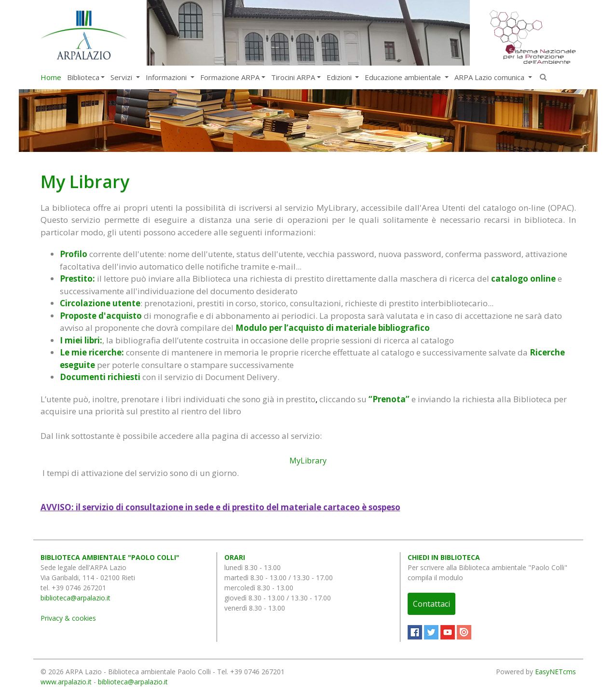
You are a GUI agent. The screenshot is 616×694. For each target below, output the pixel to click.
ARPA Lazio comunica (490, 77)
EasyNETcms (555, 672)
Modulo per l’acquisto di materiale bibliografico (333, 328)
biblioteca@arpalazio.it (75, 598)
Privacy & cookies (68, 618)
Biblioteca (83, 77)
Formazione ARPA (230, 77)
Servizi (122, 77)
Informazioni (167, 77)
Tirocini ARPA (293, 77)
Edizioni (340, 77)
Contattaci (431, 604)
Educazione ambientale (404, 77)
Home (51, 77)
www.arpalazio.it (66, 682)
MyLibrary (308, 461)
